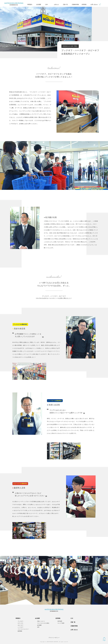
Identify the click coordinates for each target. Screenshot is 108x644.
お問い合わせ (94, 4)
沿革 (38, 627)
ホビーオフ (20, 625)
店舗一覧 (65, 4)
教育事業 (20, 631)
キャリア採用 (61, 623)
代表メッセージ (41, 621)
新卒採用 (60, 621)
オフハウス (20, 623)
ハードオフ (20, 627)
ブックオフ (20, 621)
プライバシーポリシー (54, 638)
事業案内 (30, 4)
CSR (46, 4)
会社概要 (39, 4)
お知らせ (56, 4)
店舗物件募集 (75, 4)
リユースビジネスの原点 (43, 623)
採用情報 (84, 4)
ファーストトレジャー (23, 629)
